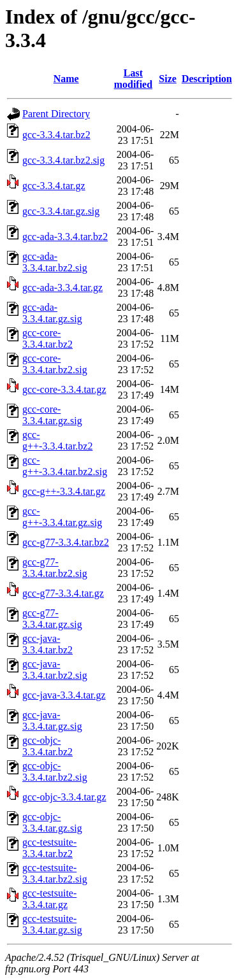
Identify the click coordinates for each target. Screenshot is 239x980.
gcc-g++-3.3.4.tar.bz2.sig (65, 466)
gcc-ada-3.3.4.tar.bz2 (65, 237)
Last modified (133, 79)
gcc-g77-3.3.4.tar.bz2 (66, 542)
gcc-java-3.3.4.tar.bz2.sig (55, 670)
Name (66, 79)
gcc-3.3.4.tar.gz (54, 186)
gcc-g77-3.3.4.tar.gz (63, 593)
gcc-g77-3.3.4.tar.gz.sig (52, 619)
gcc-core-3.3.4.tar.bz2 (47, 338)
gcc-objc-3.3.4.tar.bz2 (47, 746)
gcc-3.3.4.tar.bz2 (56, 135)
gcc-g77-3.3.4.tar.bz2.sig (55, 568)
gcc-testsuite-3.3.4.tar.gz (49, 899)
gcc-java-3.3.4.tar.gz (64, 695)
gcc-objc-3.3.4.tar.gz (64, 797)
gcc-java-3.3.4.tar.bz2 (47, 644)
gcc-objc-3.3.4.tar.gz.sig (52, 822)
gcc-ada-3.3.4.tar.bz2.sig (55, 262)
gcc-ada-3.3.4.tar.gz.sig (52, 313)
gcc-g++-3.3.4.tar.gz (64, 491)
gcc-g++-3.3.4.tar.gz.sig (62, 517)
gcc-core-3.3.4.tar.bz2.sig (55, 364)
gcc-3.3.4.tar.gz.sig (61, 211)
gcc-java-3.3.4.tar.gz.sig (52, 721)
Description (207, 79)
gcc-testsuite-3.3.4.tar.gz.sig (52, 924)
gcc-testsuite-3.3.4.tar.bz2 (49, 848)
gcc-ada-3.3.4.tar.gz (62, 288)
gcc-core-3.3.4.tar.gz (64, 389)
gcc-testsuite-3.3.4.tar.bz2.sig (55, 873)
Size (168, 79)
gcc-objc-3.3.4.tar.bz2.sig (55, 771)
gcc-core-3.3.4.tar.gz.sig (52, 415)
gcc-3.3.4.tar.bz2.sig (63, 160)
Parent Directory (56, 114)
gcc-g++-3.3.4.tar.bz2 (57, 440)
